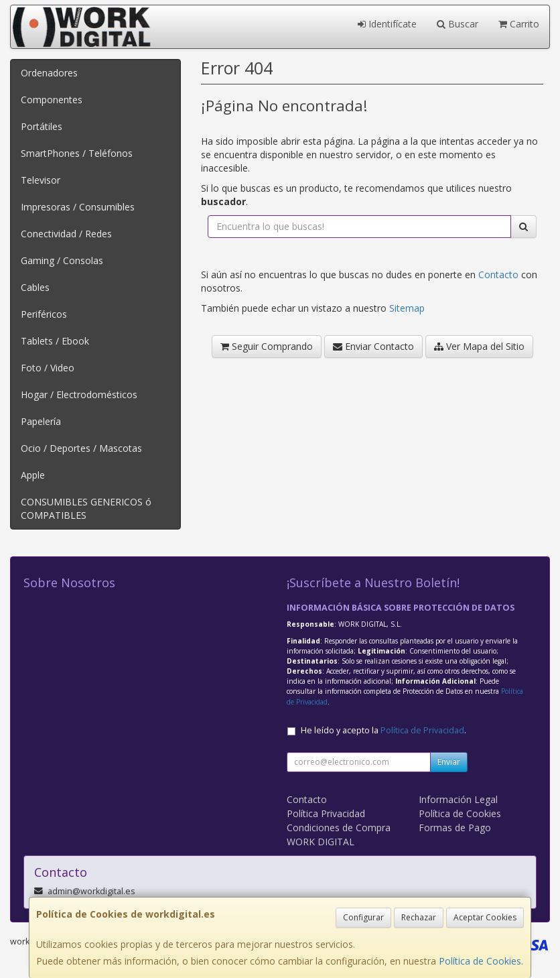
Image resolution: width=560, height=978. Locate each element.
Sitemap (407, 308)
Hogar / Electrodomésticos (79, 394)
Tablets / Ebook (55, 341)
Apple (33, 475)
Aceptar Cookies (485, 917)
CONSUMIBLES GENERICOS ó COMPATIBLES (86, 508)
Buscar (458, 24)
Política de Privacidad (422, 730)
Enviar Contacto (373, 346)
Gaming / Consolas (62, 260)
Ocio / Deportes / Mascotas (81, 448)
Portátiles (42, 126)
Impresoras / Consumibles (78, 207)
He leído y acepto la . (383, 730)
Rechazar (419, 917)
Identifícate (387, 24)
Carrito (519, 24)
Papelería (41, 421)
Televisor (41, 180)
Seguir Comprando (267, 346)
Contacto (498, 274)
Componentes (52, 100)
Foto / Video (48, 368)
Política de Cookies (480, 961)
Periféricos (44, 314)
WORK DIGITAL (321, 842)
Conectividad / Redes (66, 234)
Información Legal (458, 799)
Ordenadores (49, 73)
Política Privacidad (326, 813)
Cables (35, 287)
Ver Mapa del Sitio (479, 346)
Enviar (449, 762)
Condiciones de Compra (339, 828)
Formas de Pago (455, 828)
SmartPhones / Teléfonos (77, 153)
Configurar (363, 917)
